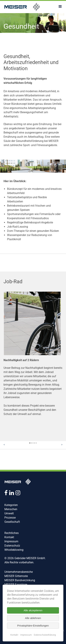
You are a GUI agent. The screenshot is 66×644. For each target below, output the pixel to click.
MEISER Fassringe (16, 584)
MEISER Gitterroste (16, 576)
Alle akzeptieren (33, 610)
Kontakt (9, 537)
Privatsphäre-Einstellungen (33, 626)
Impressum (11, 541)
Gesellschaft (12, 522)
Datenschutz (12, 546)
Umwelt (9, 513)
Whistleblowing (14, 550)
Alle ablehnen (33, 618)
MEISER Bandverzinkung (20, 580)
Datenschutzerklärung (45, 635)
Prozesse (10, 518)
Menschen (11, 509)
